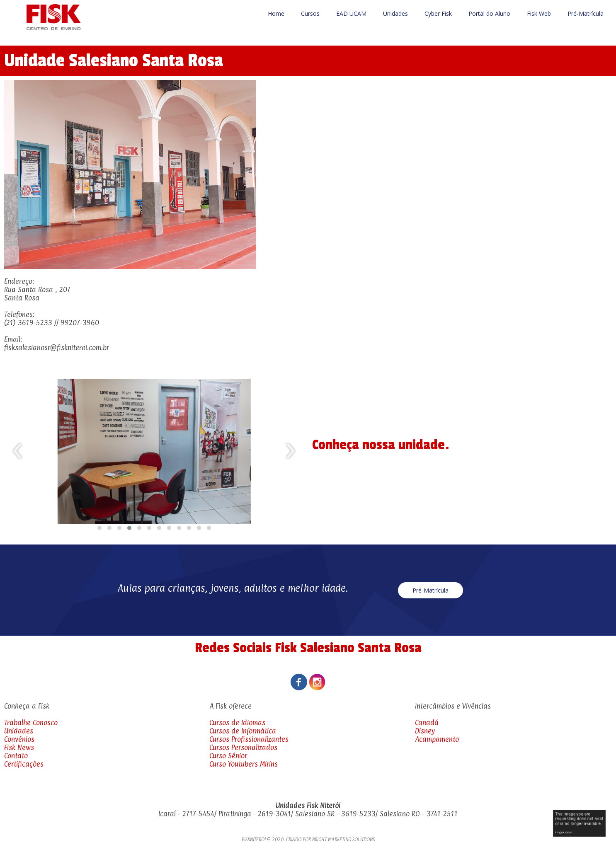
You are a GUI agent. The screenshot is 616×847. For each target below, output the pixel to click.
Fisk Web (539, 13)
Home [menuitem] (276, 13)
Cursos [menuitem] (310, 13)
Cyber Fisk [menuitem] (438, 13)
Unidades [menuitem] (395, 13)
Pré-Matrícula (586, 13)
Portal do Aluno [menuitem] (489, 13)
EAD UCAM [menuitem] (351, 13)
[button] (99, 528)
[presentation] (18, 451)
